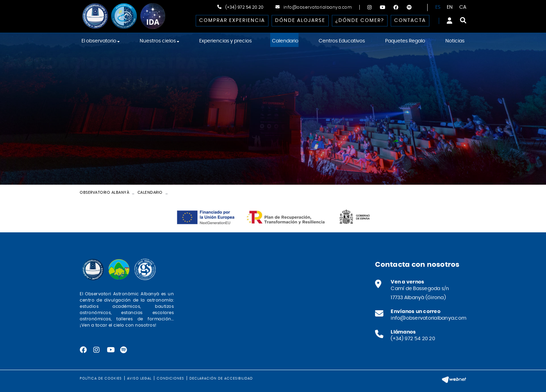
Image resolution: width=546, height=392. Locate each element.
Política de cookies (101, 378)
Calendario (150, 193)
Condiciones (170, 378)
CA (463, 7)
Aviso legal (139, 378)
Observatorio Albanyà (104, 193)
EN (450, 7)
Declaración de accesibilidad (221, 378)
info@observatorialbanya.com (318, 7)
